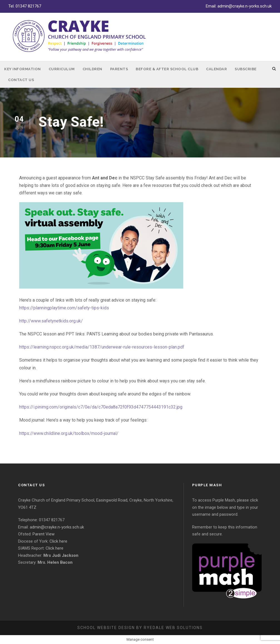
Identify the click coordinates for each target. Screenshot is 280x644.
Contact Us (21, 80)
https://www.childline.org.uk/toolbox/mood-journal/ (69, 433)
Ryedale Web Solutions (173, 628)
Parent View (44, 534)
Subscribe (246, 69)
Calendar (216, 69)
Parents (119, 69)
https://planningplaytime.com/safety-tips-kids (64, 308)
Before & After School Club (167, 69)
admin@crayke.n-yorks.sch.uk (245, 6)
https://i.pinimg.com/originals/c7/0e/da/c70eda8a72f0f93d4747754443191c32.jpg (101, 407)
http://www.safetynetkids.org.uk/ (51, 321)
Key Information (23, 69)
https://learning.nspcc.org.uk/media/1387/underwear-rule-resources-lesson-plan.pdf (102, 347)
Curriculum (62, 69)
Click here (58, 541)
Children (92, 69)
